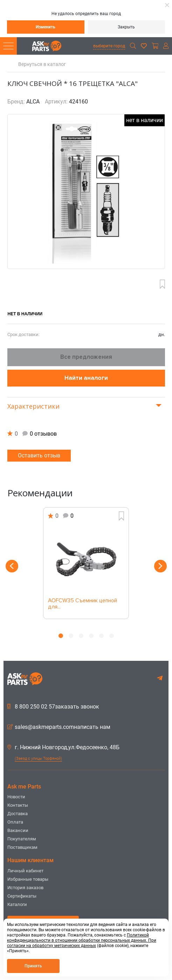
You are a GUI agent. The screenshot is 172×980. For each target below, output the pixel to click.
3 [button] (81, 636)
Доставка (18, 814)
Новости (16, 797)
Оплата (15, 822)
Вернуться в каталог (42, 64)
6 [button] (112, 636)
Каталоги (17, 904)
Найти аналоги (86, 378)
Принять (33, 966)
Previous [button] (12, 566)
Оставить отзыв (39, 455)
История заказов (25, 888)
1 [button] (61, 636)
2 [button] (71, 636)
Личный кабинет (25, 871)
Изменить (46, 27)
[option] (86, 563)
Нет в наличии (25, 314)
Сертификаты (22, 896)
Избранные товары (28, 879)
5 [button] (101, 636)
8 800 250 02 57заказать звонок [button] (53, 707)
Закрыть (126, 27)
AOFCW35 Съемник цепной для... (82, 604)
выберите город (109, 46)
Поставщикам (22, 847)
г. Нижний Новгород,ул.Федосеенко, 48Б (63, 747)
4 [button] (91, 636)
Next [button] (160, 566)
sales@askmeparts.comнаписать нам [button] (59, 727)
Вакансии (18, 830)
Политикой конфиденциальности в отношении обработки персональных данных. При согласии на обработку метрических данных (82, 940)
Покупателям (22, 839)
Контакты (18, 805)
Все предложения (86, 357)
